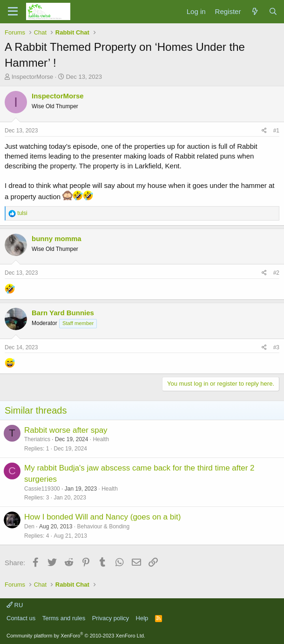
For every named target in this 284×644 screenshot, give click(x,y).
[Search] (273, 11)
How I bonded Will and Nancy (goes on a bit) (102, 517)
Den (29, 526)
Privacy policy (111, 618)
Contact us (21, 618)
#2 (276, 273)
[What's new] (254, 11)
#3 (276, 347)
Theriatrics (37, 439)
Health (101, 439)
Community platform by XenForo (76, 636)
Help (142, 618)
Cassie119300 (42, 489)
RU (15, 605)
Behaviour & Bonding (103, 526)
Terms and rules (64, 618)
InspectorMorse (33, 77)
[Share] (264, 131)
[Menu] (13, 12)
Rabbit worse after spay (66, 430)
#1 (276, 131)
